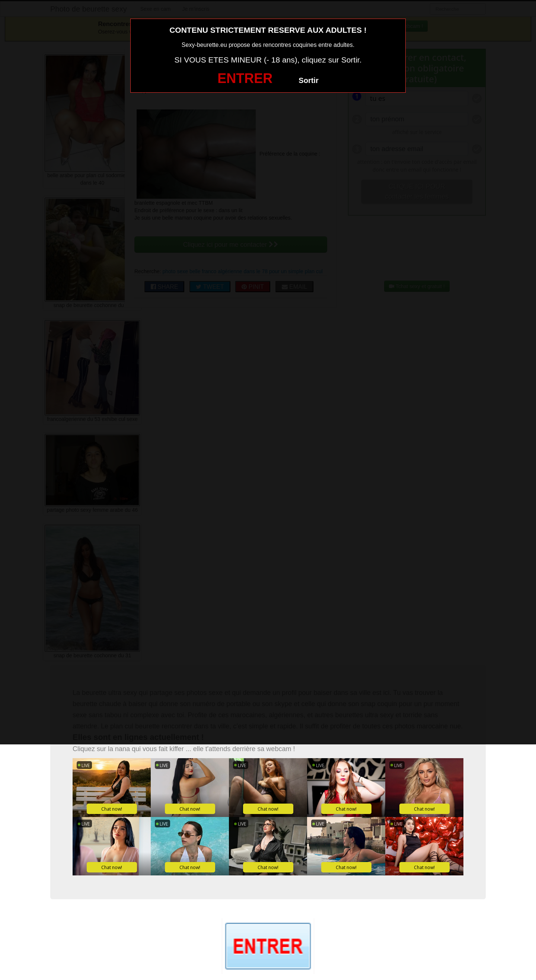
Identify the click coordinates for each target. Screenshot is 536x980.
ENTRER (245, 78)
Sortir (308, 80)
